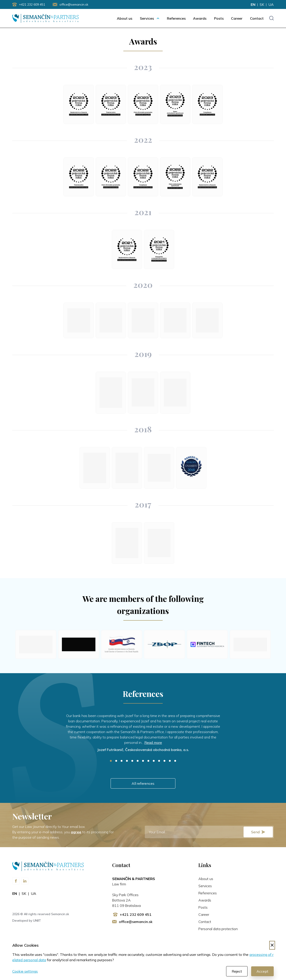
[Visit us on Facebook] (16, 881)
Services (147, 18)
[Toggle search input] (271, 18)
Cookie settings (25, 971)
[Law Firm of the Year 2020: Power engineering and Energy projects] (175, 320)
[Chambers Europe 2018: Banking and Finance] (191, 468)
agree (76, 832)
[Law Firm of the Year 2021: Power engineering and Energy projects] (159, 249)
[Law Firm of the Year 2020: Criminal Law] (207, 320)
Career (237, 18)
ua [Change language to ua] (271, 4)
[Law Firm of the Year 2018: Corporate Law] (127, 468)
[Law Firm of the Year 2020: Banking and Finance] (111, 320)
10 (159, 761)
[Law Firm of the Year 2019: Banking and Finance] (175, 392)
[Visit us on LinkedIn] (25, 881)
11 (164, 761)
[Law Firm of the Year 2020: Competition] (143, 320)
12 (170, 761)
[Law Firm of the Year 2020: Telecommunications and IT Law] (79, 320)
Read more (153, 742)
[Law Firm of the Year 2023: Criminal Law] (111, 104)
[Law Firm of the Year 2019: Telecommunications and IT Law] (111, 392)
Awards (200, 18)
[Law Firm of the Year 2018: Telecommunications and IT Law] (95, 468)
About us (125, 18)
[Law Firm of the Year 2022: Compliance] (143, 177)
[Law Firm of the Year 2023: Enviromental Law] (143, 104)
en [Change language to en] (253, 4)
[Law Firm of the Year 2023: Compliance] (207, 104)
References (176, 18)
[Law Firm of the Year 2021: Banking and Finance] (127, 249)
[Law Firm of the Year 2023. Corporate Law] (175, 104)
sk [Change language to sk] (262, 4)
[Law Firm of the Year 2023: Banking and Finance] (79, 104)
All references (143, 783)
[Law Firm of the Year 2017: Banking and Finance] (159, 543)
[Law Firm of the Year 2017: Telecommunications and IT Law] (127, 543)
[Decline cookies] (272, 945)
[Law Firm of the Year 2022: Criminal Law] (79, 177)
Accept (262, 971)
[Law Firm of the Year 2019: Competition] (143, 392)
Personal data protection (218, 929)
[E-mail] (209, 832)
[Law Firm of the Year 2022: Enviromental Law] (111, 177)
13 (175, 761)
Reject (237, 971)
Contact (257, 18)
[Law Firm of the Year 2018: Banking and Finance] (159, 468)
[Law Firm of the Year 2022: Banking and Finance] (207, 177)
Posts (219, 18)
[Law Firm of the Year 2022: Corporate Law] (175, 177)
